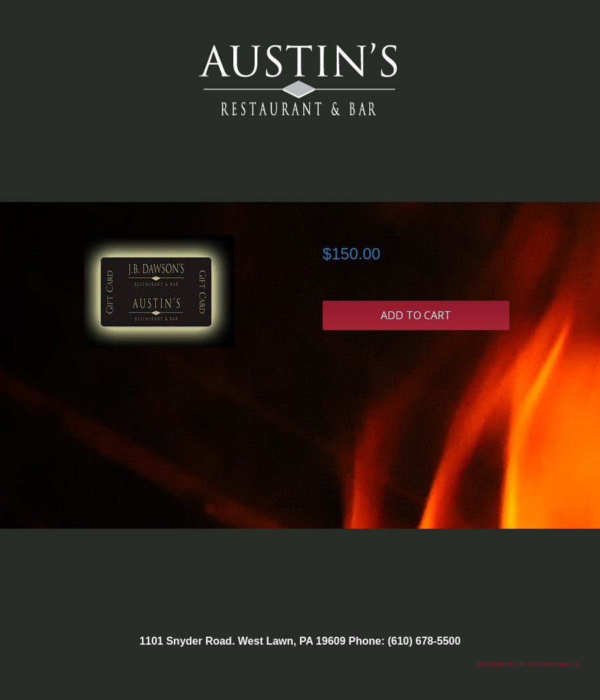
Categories (300, 174)
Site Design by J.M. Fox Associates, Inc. (529, 664)
